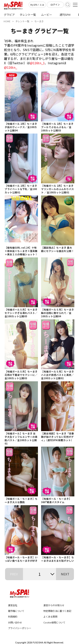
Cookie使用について (54, 622)
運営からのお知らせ (54, 605)
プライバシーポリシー (20, 628)
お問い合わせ (15, 622)
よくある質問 (50, 616)
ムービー (47, 15)
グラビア (9, 15)
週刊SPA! (65, 15)
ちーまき (39, 21)
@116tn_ (11, 67)
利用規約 (13, 616)
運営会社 (13, 605)
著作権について (16, 611)
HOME (7, 21)
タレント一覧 (28, 15)
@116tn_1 (37, 63)
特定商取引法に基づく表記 (57, 611)
